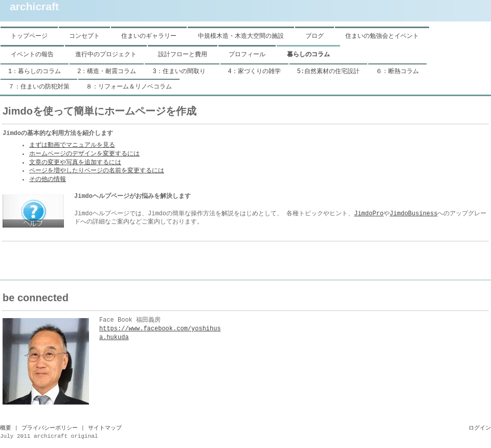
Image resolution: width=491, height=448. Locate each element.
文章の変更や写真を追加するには (75, 163)
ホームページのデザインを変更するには (84, 154)
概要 (6, 428)
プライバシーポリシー (50, 428)
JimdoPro (369, 214)
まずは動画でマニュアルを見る (72, 145)
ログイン (480, 428)
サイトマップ (105, 428)
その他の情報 (48, 180)
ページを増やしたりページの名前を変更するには (97, 171)
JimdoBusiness (414, 214)
